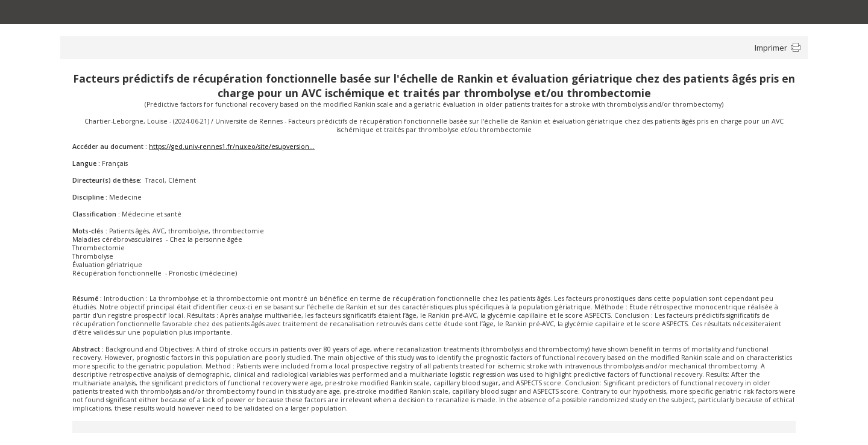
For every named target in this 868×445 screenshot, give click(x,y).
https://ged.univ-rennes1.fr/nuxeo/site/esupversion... (232, 147)
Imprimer (771, 48)
